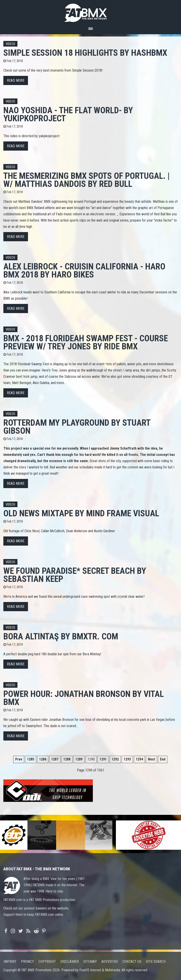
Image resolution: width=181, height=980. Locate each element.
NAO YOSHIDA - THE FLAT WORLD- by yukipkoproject (68, 114)
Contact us (132, 962)
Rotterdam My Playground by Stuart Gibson (77, 427)
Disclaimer (70, 962)
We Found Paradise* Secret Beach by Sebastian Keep (75, 575)
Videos (10, 44)
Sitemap (90, 962)
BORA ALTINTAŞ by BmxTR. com (61, 636)
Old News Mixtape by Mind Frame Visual (81, 513)
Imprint (10, 962)
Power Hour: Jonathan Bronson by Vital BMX (84, 698)
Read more (16, 80)
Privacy (28, 962)
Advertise (110, 962)
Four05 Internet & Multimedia (100, 970)
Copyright (47, 962)
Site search (156, 962)
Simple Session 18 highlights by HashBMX (85, 53)
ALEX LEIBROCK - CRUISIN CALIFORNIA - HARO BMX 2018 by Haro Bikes (84, 270)
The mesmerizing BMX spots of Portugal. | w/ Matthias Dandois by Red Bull (86, 180)
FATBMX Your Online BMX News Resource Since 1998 (91, 12)
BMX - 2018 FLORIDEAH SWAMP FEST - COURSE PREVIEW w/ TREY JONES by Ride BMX (86, 342)
